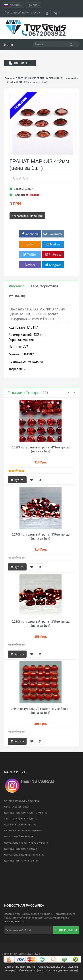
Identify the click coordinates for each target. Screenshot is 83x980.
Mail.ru (53, 244)
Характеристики (44, 286)
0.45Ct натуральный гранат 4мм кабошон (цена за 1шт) (41, 711)
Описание (16, 286)
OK (30, 244)
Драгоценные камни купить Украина (26, 813)
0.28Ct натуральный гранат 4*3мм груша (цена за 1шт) (41, 449)
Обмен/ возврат (27, 970)
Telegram (53, 265)
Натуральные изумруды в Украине (24, 855)
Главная (9, 78)
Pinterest (53, 254)
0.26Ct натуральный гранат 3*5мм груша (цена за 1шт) (41, 624)
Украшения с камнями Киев (20, 824)
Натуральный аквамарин (19, 836)
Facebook (30, 234)
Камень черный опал (16, 807)
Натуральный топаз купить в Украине (26, 843)
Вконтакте (53, 234)
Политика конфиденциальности (58, 970)
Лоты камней (69, 78)
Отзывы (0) (16, 296)
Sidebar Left (20, 63)
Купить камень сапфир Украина (23, 830)
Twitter (30, 254)
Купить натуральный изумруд (22, 801)
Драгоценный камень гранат (21, 860)
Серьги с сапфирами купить (20, 818)
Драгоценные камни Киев (20, 967)
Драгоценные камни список (20, 849)
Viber (30, 265)
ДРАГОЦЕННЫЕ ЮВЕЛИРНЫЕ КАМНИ (37, 78)
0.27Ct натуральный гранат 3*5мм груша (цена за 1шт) (41, 536)
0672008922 (47, 33)
